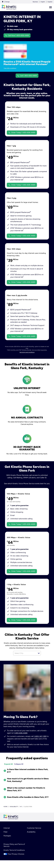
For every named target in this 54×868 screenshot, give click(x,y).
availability (14, 807)
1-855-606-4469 (21, 733)
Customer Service (34, 828)
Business (35, 2)
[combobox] (25, 653)
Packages (7, 836)
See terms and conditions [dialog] (27, 352)
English (43, 2)
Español (50, 2)
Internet (7, 828)
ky (21, 807)
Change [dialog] (7, 2)
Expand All (8, 764)
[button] (39, 653)
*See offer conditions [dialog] (10, 68)
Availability (31, 832)
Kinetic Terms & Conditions (14, 850)
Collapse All (19, 764)
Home (5, 807)
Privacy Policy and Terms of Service (14, 845)
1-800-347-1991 (40, 736)
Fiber (5, 832)
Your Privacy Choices (14, 854)
